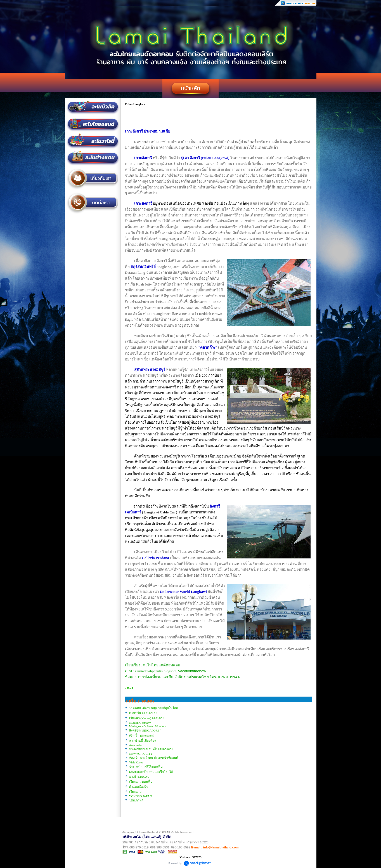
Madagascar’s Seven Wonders (148, 726)
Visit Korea (136, 762)
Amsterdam (136, 745)
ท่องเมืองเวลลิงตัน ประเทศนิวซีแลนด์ (154, 758)
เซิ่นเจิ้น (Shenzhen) (142, 735)
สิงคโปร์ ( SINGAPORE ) (145, 730)
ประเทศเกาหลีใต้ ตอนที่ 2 (146, 766)
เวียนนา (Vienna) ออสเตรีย (147, 718)
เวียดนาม (135, 792)
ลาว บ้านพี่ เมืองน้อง (143, 740)
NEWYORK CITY (141, 754)
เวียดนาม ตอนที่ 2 (141, 782)
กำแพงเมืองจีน (139, 787)
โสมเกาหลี (136, 800)
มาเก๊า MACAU (139, 777)
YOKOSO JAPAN (141, 796)
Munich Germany (140, 723)
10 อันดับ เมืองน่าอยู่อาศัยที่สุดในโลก (154, 708)
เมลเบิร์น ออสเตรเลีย (143, 713)
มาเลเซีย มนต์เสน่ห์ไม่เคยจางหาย (151, 749)
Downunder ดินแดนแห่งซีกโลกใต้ (151, 772)
